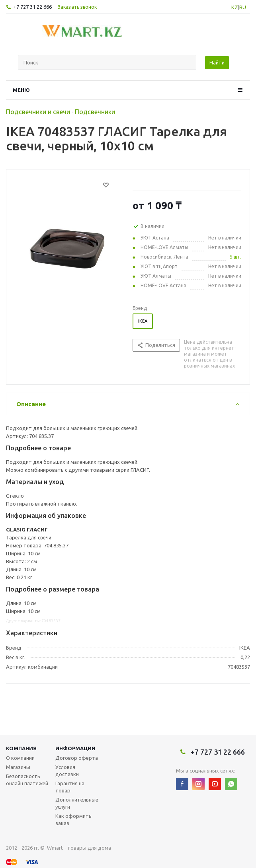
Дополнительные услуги (77, 803)
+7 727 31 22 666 (32, 7)
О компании (20, 758)
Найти (217, 62)
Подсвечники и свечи (38, 112)
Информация (75, 748)
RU (243, 7)
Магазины (18, 767)
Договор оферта (77, 758)
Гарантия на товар (70, 787)
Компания (21, 748)
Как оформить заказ (73, 819)
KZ (235, 7)
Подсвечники (95, 112)
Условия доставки (67, 771)
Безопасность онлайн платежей (27, 780)
